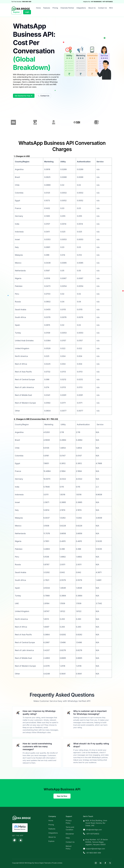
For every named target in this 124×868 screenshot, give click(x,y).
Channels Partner (67, 8)
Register (16, 12)
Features (47, 8)
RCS (111, 8)
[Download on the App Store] (21, 840)
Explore (51, 841)
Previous (9, 123)
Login (27, 12)
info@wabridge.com (92, 830)
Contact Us (102, 8)
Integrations (81, 8)
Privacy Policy (69, 822)
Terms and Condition (70, 828)
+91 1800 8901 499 (92, 853)
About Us (92, 8)
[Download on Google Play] (14, 840)
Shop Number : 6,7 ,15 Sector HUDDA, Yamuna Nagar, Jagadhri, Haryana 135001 (95, 842)
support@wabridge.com (94, 849)
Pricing (55, 8)
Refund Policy (69, 847)
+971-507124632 (91, 834)
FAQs (68, 838)
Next (115, 123)
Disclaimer (70, 834)
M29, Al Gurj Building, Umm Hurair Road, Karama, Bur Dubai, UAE (95, 823)
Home (38, 8)
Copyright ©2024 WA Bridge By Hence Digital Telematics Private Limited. (37, 863)
